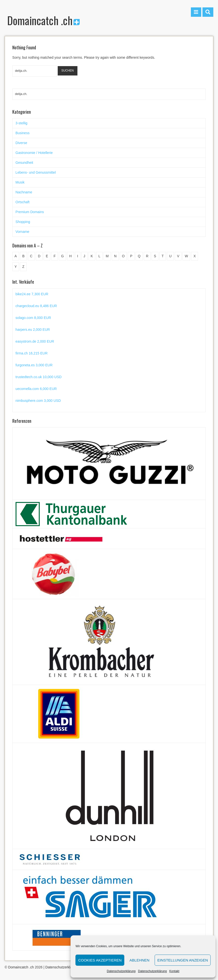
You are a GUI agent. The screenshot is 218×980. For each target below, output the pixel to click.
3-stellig (21, 123)
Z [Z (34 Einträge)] (23, 267)
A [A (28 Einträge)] (16, 256)
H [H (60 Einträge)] (71, 256)
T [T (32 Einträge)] (163, 256)
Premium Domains (30, 212)
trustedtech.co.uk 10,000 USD (39, 377)
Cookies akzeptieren (100, 960)
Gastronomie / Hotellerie (34, 153)
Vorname (22, 232)
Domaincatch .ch (43, 20)
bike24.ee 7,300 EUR (32, 294)
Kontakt (174, 971)
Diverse (21, 143)
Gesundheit (24, 163)
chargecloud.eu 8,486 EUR (36, 306)
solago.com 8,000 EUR (33, 318)
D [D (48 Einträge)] (39, 256)
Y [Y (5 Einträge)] (16, 267)
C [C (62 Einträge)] (31, 256)
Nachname (24, 192)
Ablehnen (139, 960)
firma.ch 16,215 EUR (32, 353)
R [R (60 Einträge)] (147, 256)
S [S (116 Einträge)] (155, 256)
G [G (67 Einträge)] (63, 256)
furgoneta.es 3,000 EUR (34, 365)
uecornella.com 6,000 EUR (36, 389)
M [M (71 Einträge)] (107, 256)
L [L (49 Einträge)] (99, 256)
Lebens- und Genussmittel (36, 172)
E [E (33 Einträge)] (47, 256)
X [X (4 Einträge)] (194, 256)
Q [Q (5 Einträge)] (139, 256)
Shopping (23, 222)
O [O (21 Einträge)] (123, 256)
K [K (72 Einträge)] (92, 256)
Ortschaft (23, 202)
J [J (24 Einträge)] (84, 256)
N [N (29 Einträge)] (115, 256)
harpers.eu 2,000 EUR (33, 330)
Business (23, 133)
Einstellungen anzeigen (183, 960)
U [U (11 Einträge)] (170, 256)
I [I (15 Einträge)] (78, 256)
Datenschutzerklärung (121, 971)
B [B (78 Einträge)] (23, 256)
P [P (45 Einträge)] (131, 256)
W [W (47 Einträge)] (186, 256)
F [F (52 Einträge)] (55, 256)
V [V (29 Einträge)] (178, 256)
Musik (20, 182)
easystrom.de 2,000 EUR (35, 341)
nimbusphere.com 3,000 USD (38, 401)
